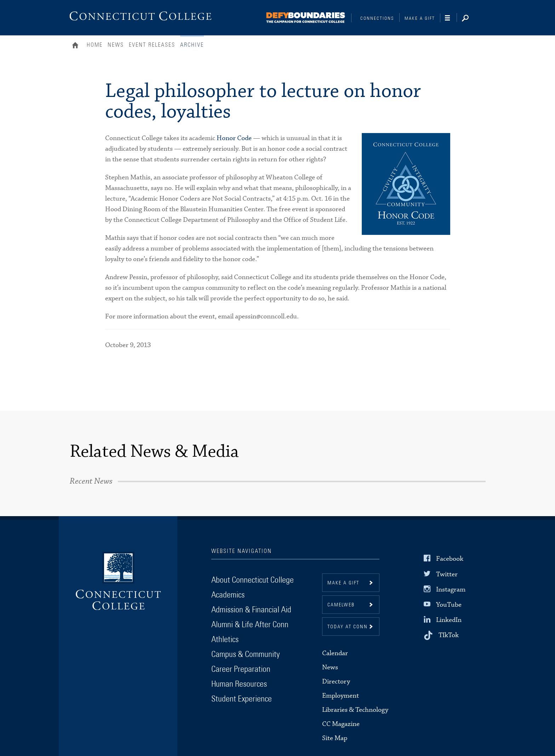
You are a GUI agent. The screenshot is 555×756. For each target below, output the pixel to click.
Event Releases (152, 45)
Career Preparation (241, 669)
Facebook (450, 559)
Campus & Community (245, 654)
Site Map (335, 738)
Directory (336, 682)
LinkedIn (449, 620)
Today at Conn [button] (348, 627)
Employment (341, 696)
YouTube (449, 605)
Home (77, 46)
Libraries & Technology (355, 710)
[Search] (471, 19)
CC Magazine (341, 724)
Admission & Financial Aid (251, 610)
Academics (228, 595)
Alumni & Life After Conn (250, 625)
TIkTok (449, 635)
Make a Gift (420, 19)
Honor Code (234, 138)
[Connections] (306, 16)
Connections (377, 19)
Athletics (225, 640)
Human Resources (239, 684)
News (116, 45)
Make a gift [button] (343, 583)
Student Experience (242, 699)
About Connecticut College (253, 580)
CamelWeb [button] (341, 605)
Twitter (447, 574)
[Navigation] (451, 18)
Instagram (451, 590)
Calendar (335, 653)
